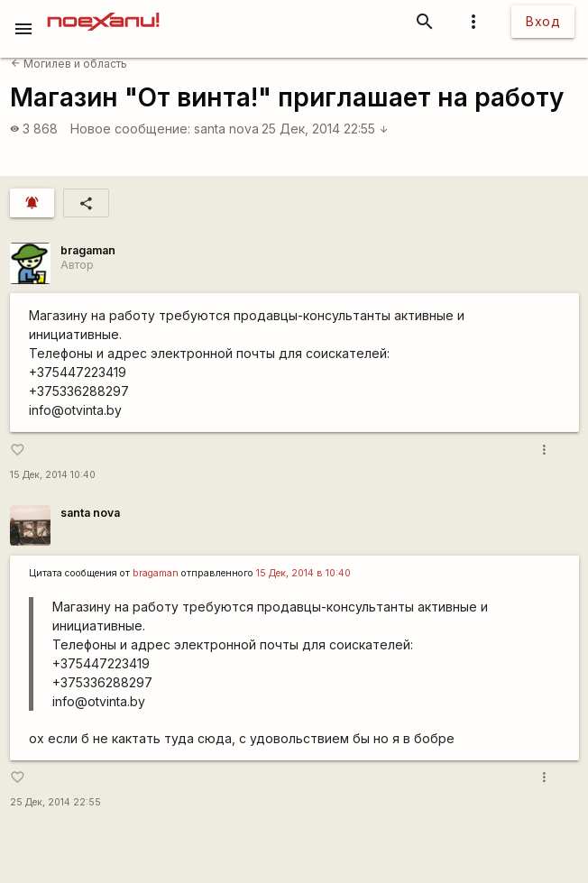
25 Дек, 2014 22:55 (325, 129)
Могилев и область (69, 64)
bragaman (88, 250)
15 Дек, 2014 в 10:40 (303, 573)
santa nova (226, 129)
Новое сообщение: (130, 129)
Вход (543, 21)
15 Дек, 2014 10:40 (53, 475)
